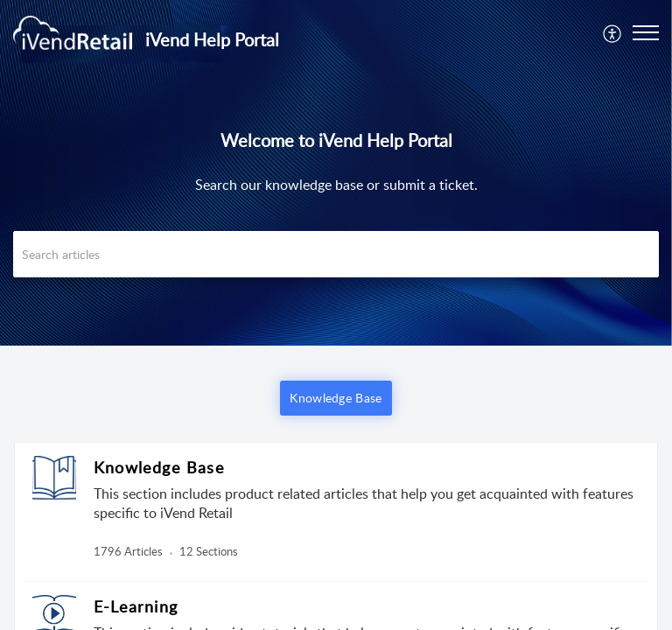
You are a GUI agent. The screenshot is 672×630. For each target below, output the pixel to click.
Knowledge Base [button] (336, 398)
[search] (336, 254)
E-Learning (136, 606)
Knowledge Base (159, 467)
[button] (613, 32)
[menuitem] (613, 32)
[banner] (336, 173)
